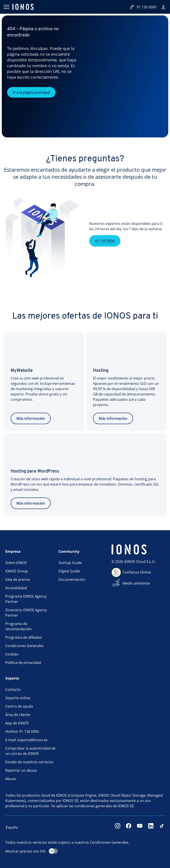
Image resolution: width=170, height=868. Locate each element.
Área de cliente (18, 715)
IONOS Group (17, 571)
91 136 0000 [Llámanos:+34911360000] (143, 7)
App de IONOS (17, 723)
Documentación (72, 579)
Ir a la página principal (31, 92)
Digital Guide (69, 571)
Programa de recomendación (18, 626)
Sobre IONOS (16, 563)
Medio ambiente (136, 583)
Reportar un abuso (21, 770)
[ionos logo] (23, 7)
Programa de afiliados (24, 637)
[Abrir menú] (6, 7)
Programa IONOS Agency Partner (26, 599)
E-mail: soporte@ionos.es (26, 740)
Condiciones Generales (25, 646)
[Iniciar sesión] (163, 7)
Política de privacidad (23, 663)
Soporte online (18, 698)
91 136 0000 (105, 248)
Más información (31, 418)
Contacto (13, 689)
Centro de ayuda (19, 706)
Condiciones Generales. (110, 842)
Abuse (11, 779)
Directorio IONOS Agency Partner (26, 613)
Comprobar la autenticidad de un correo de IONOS (30, 751)
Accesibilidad (16, 588)
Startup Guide (70, 563)
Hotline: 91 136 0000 (22, 731)
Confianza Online (137, 572)
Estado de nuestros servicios (29, 762)
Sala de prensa (18, 579)
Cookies (12, 654)
